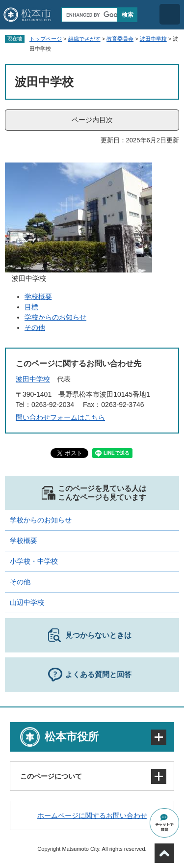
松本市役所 (72, 737)
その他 (35, 327)
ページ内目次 (92, 120)
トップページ (46, 39)
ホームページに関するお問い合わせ (92, 815)
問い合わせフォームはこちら (60, 417)
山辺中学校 (27, 602)
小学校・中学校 (34, 561)
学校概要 (38, 297)
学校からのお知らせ (55, 317)
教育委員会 (120, 39)
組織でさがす (84, 39)
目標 (31, 307)
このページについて (51, 776)
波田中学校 (153, 39)
